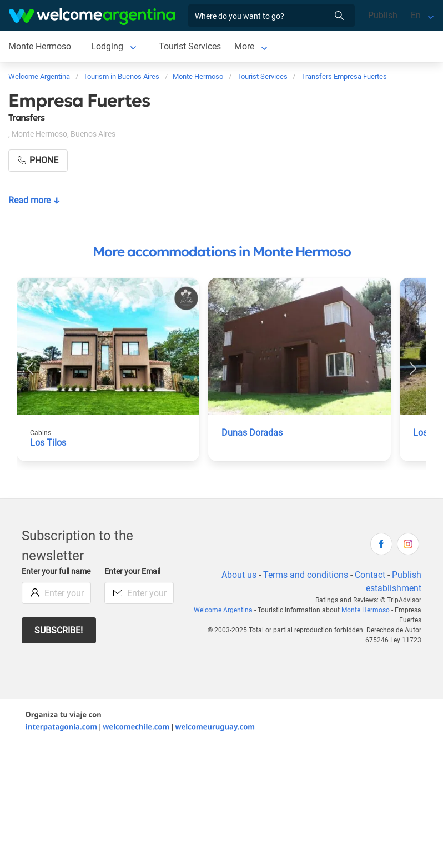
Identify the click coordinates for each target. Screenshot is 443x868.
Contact (370, 575)
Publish (383, 15)
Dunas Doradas (252, 433)
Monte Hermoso (40, 46)
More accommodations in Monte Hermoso (222, 252)
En (416, 15)
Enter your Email (132, 572)
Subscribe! (59, 630)
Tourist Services (190, 46)
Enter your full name (56, 572)
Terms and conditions (306, 575)
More (244, 46)
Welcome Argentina (223, 610)
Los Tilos (48, 443)
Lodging (107, 46)
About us (239, 575)
